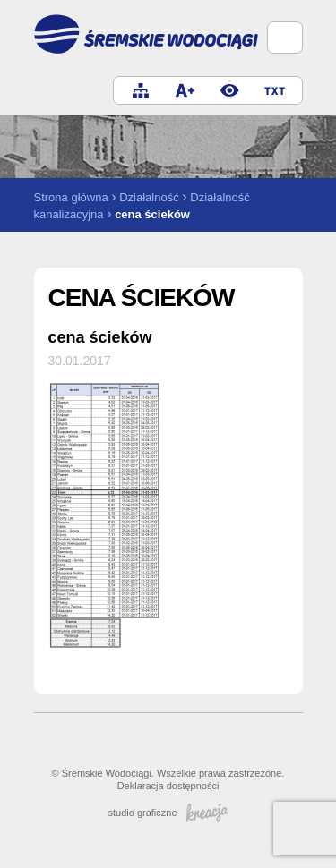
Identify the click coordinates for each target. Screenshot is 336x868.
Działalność (149, 197)
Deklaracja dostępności (168, 786)
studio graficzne (168, 813)
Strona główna (71, 197)
